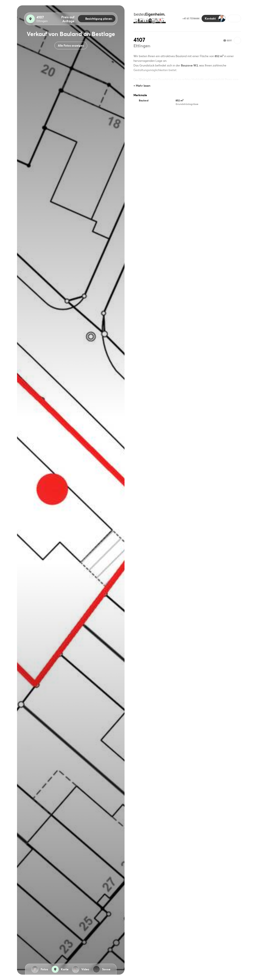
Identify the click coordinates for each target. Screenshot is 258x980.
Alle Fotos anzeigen (71, 45)
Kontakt (215, 18)
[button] (234, 18)
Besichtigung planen (97, 19)
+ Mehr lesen (142, 86)
